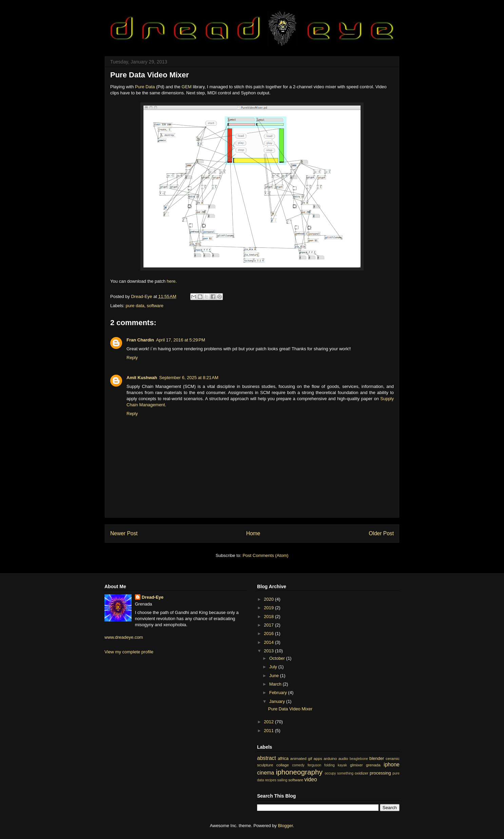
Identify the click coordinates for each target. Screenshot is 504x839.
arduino (330, 758)
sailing (282, 780)
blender (377, 758)
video (311, 779)
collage (283, 765)
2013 (269, 651)
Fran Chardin (140, 340)
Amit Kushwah (142, 378)
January (278, 701)
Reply (132, 358)
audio (343, 758)
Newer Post (124, 533)
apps (318, 758)
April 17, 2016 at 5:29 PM (181, 340)
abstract (266, 758)
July (274, 667)
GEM (187, 87)
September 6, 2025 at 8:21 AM (189, 378)
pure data (135, 306)
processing (380, 773)
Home (253, 533)
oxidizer (362, 773)
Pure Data (145, 87)
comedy (298, 765)
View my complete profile (129, 652)
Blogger (285, 826)
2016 (269, 633)
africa (283, 758)
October (278, 658)
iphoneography (299, 772)
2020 (269, 599)
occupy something (339, 773)
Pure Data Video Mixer (290, 709)
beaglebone (359, 759)
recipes (271, 780)
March (276, 684)
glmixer (356, 765)
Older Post (381, 533)
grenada (373, 765)
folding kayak (336, 765)
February (279, 693)
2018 (269, 617)
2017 (269, 625)
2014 (269, 642)
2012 (269, 722)
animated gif (301, 758)
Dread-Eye (153, 597)
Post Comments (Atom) (265, 555)
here (171, 281)
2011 (269, 731)
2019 (269, 608)
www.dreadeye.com (124, 637)
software (155, 306)
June (275, 676)
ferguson (314, 765)
